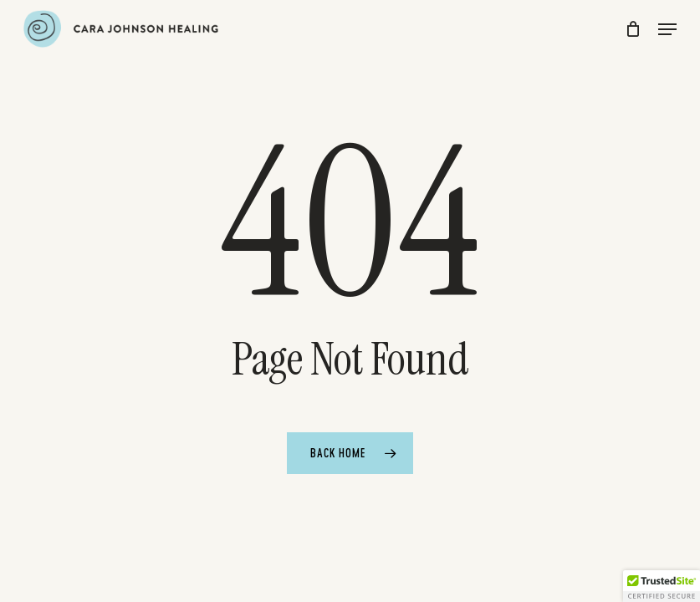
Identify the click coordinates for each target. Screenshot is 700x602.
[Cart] (634, 29)
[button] (667, 29)
